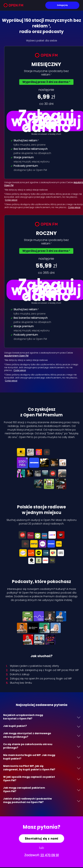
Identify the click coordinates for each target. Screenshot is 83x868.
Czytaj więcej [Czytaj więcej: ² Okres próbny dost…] (20, 370)
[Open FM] (13, 6)
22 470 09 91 (50, 855)
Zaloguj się (62, 5)
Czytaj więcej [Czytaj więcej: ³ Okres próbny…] (74, 207)
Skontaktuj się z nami (42, 838)
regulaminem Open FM (16, 356)
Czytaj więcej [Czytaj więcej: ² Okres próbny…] (11, 200)
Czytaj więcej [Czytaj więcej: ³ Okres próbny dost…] (11, 381)
